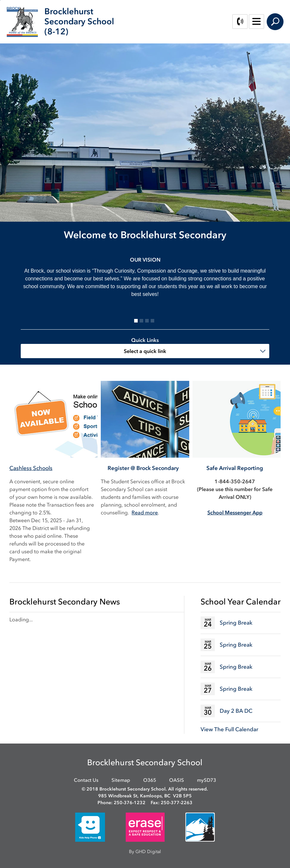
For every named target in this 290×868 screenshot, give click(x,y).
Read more (145, 512)
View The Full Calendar (229, 729)
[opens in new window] (90, 827)
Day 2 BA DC (236, 711)
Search (275, 22)
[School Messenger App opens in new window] (235, 512)
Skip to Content (0, 0)
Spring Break (236, 623)
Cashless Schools (31, 468)
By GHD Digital (145, 852)
